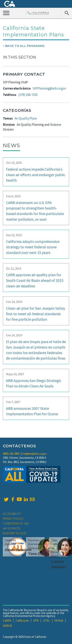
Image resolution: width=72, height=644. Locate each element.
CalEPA (7, 621)
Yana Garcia (39, 554)
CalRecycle (22, 621)
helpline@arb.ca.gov (35, 454)
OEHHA (59, 621)
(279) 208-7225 (28, 95)
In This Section (19, 57)
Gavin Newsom (18, 550)
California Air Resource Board (37, 13)
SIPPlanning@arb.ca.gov (49, 88)
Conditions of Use (16, 523)
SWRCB (7, 626)
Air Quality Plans (26, 118)
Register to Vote (15, 533)
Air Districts (12, 528)
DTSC (47, 621)
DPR (36, 621)
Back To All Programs (25, 46)
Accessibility (12, 514)
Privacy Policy (13, 519)
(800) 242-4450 (11, 454)
